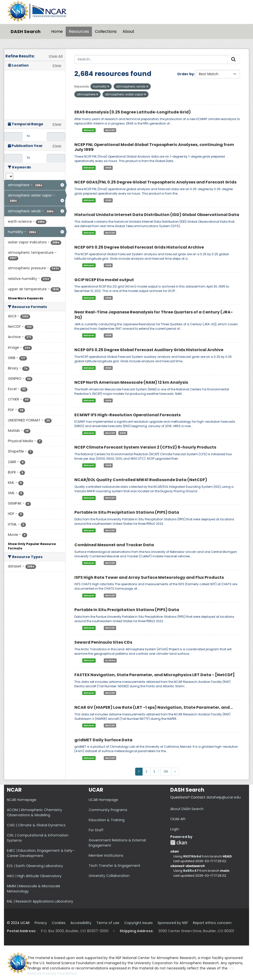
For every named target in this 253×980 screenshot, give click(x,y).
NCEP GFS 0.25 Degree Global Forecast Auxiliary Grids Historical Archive (149, 350)
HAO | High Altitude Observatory (34, 876)
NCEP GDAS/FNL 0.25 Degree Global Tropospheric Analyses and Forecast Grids (155, 182)
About (128, 31)
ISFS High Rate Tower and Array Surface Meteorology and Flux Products (149, 577)
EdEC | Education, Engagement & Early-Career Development (41, 853)
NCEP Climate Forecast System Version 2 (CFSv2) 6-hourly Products (145, 447)
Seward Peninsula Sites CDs (103, 642)
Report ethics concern (212, 923)
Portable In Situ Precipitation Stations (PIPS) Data (127, 512)
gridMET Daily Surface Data (103, 740)
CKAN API (178, 819)
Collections (106, 31)
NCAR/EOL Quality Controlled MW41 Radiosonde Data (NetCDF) (141, 480)
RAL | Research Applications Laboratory (40, 901)
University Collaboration (109, 876)
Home (57, 31)
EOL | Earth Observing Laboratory (35, 866)
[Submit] (233, 59)
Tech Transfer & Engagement (115, 866)
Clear (57, 65)
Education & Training (107, 820)
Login (175, 829)
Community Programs (108, 810)
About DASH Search (187, 809)
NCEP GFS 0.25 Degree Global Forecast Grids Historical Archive (139, 247)
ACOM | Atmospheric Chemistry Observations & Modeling (34, 812)
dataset (89, 130)
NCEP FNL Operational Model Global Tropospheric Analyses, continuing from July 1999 (154, 147)
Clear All (56, 56)
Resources (79, 31)
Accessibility (81, 923)
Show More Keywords (26, 298)
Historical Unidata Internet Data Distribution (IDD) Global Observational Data (157, 215)
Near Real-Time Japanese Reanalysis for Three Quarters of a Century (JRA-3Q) (154, 315)
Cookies (59, 923)
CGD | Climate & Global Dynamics (36, 825)
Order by (186, 74)
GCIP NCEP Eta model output (104, 280)
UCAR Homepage (103, 800)
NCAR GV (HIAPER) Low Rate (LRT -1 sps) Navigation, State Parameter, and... (154, 707)
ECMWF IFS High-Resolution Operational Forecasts (127, 415)
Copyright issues (138, 923)
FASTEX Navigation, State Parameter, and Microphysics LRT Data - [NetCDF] (155, 675)
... (159, 770)
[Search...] (151, 59)
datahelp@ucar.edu (223, 797)
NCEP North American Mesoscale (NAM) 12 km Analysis (131, 382)
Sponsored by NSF (173, 923)
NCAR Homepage (22, 800)
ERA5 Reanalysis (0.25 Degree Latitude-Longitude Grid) (133, 112)
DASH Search (26, 31)
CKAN (179, 843)
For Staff (96, 830)
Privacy (41, 923)
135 (166, 771)
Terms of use (108, 923)
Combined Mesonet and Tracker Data (114, 545)
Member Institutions (106, 855)
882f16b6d (192, 856)
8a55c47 (191, 871)
